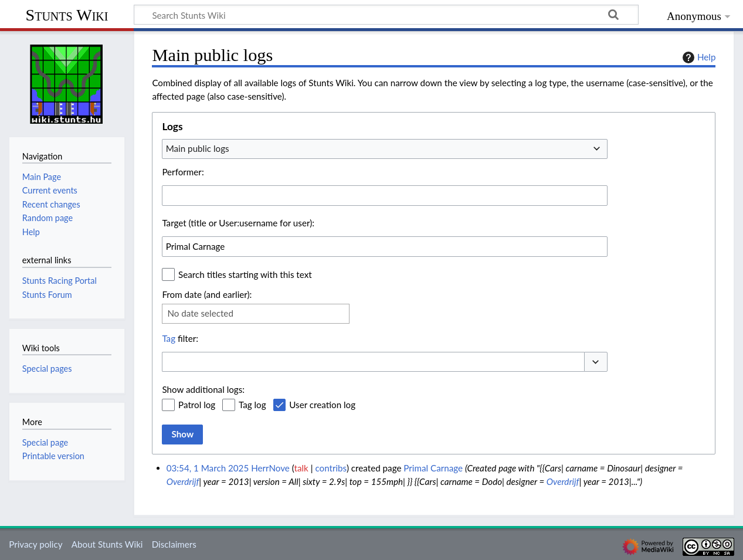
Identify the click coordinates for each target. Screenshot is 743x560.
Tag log (252, 405)
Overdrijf (183, 481)
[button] (596, 362)
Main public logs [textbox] (198, 148)
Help (698, 57)
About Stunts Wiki (107, 544)
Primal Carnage (433, 468)
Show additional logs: (203, 389)
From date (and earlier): (207, 294)
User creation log (322, 405)
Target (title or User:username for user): (238, 223)
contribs (330, 468)
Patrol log (197, 405)
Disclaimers (174, 544)
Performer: (183, 172)
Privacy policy (35, 544)
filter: (180, 338)
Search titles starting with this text (245, 274)
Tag (169, 338)
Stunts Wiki (67, 15)
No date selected (200, 313)
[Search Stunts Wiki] (386, 15)
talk (301, 468)
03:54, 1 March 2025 (208, 468)
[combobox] (385, 149)
